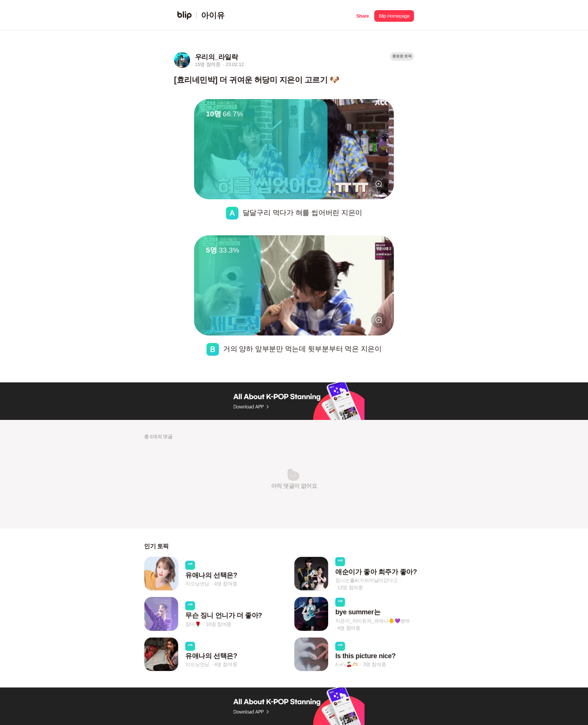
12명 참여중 (350, 587)
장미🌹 (193, 624)
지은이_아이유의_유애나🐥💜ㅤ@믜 (373, 620)
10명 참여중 (219, 624)
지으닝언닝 (197, 584)
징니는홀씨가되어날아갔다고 (366, 580)
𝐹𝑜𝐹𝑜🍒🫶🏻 (347, 664)
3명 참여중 (374, 664)
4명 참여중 (226, 584)
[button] (362, 15)
